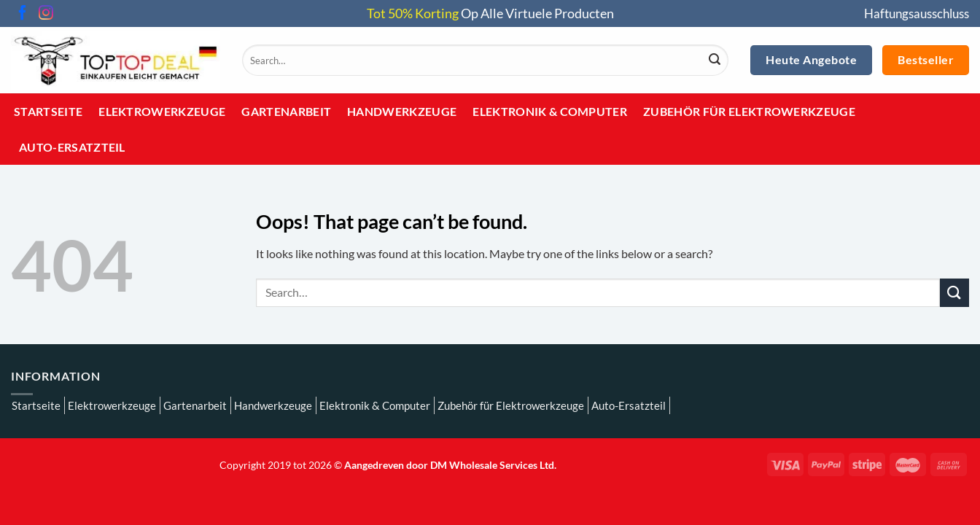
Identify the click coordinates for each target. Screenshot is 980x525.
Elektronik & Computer (550, 111)
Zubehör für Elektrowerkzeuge (749, 111)
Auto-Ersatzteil (72, 147)
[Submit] (715, 61)
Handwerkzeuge (402, 111)
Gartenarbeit (286, 111)
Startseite (48, 111)
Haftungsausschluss (917, 13)
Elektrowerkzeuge (162, 111)
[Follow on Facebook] (23, 14)
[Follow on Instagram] (46, 14)
